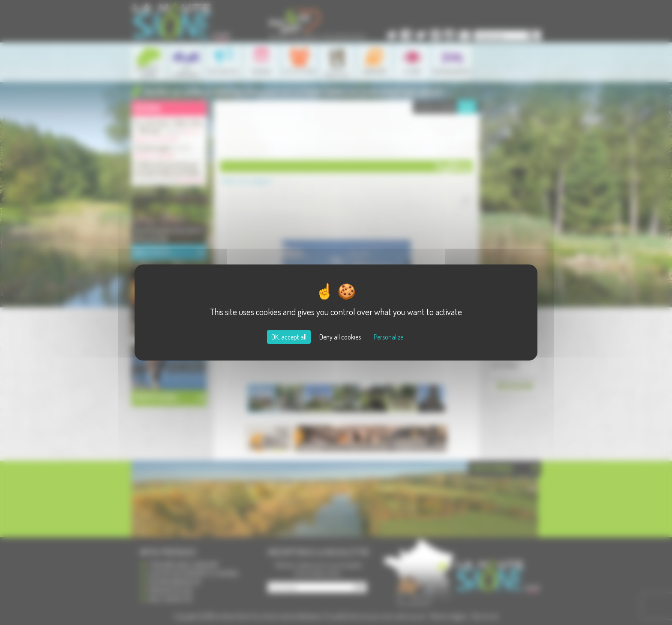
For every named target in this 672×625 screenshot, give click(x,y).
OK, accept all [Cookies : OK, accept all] (289, 337)
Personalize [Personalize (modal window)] (388, 337)
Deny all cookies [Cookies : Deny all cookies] (340, 337)
